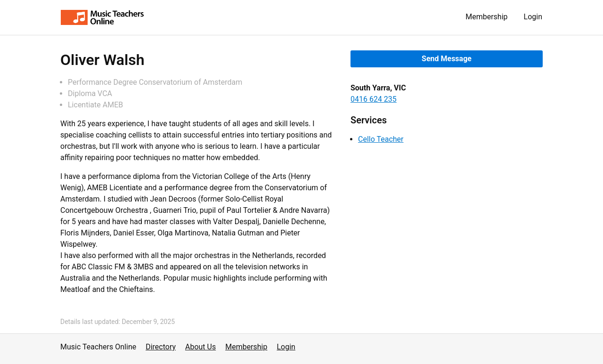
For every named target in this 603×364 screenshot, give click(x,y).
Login (533, 17)
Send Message (447, 59)
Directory (161, 347)
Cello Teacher (381, 139)
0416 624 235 (374, 99)
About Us (200, 347)
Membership (486, 17)
